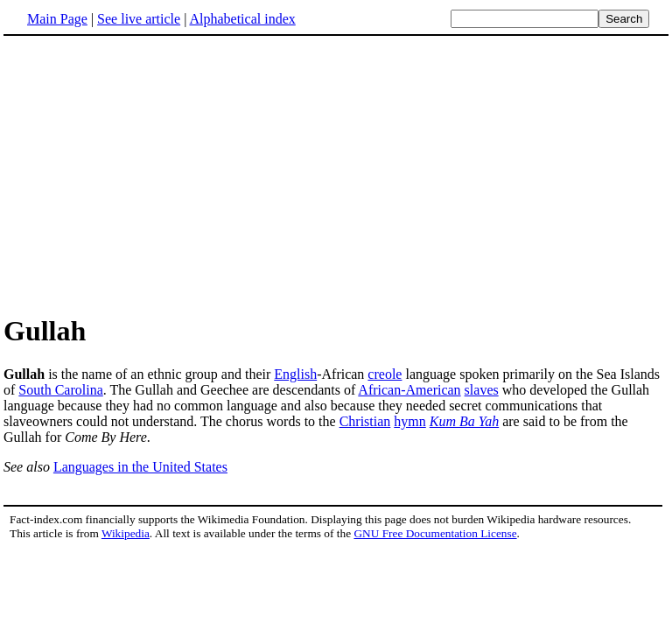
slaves (482, 390)
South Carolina (60, 390)
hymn (409, 421)
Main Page (57, 19)
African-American (409, 390)
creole (385, 374)
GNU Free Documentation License (435, 533)
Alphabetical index (242, 19)
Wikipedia (126, 533)
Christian (365, 421)
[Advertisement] (150, 174)
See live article (139, 19)
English (295, 374)
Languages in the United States (140, 467)
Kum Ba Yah (464, 421)
